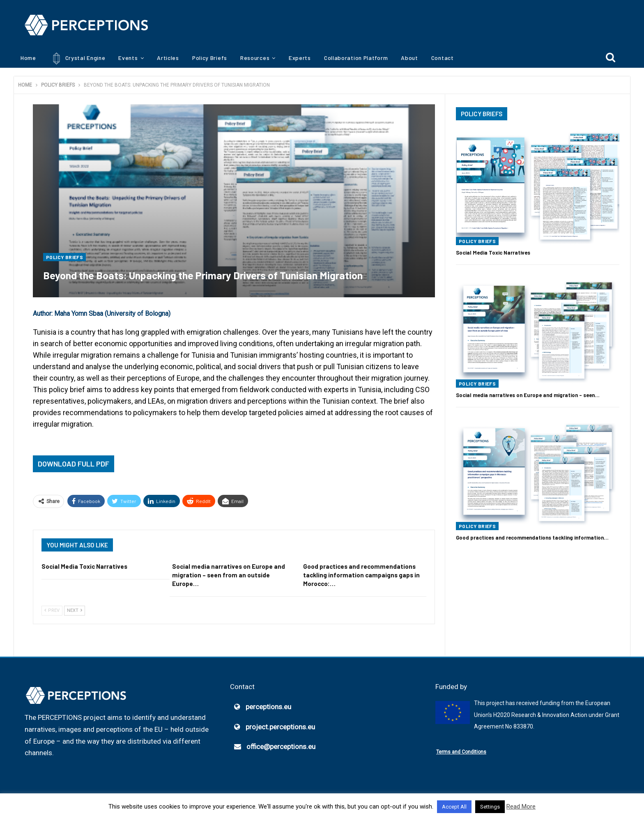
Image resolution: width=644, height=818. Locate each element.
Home (28, 58)
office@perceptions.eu (281, 747)
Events (128, 58)
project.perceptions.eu (280, 727)
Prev (52, 610)
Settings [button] (490, 807)
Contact (443, 58)
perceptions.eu (268, 707)
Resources (255, 58)
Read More (521, 807)
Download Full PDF (74, 464)
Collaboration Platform (356, 58)
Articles (168, 58)
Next (75, 610)
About (409, 58)
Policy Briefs (210, 58)
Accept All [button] (454, 807)
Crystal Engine (77, 59)
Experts (300, 58)
